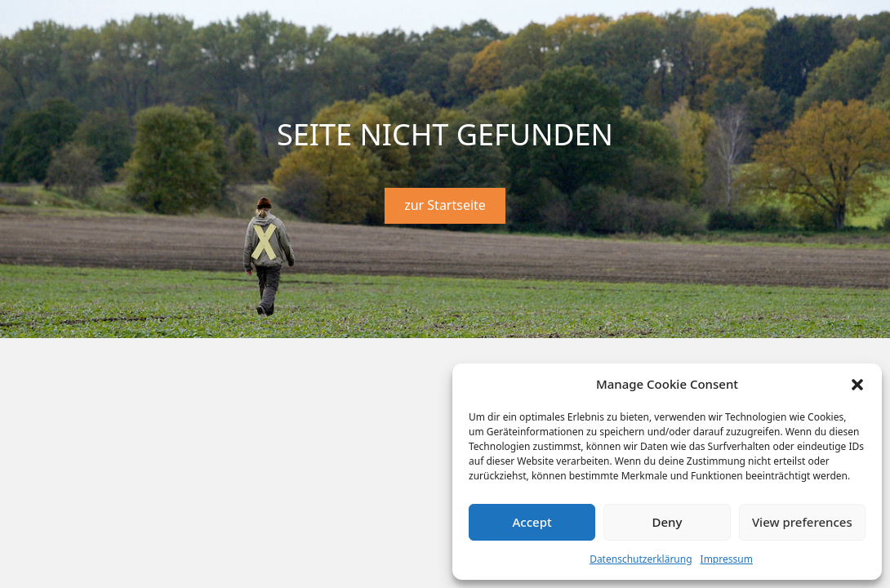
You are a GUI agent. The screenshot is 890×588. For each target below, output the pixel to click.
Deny (667, 522)
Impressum (727, 559)
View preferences (802, 522)
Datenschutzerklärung (641, 559)
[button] (857, 385)
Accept (532, 522)
